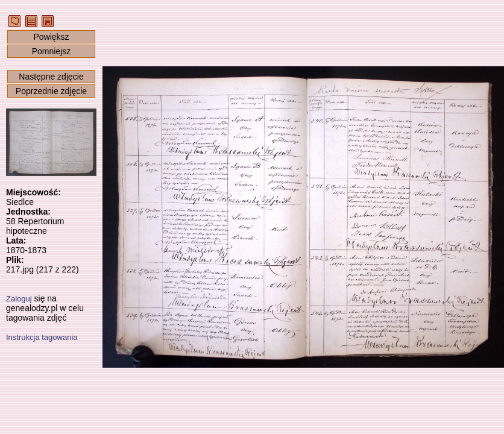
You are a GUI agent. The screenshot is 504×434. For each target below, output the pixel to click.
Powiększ (51, 37)
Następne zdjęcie (51, 77)
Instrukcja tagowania (42, 337)
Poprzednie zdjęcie (51, 91)
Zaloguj (19, 299)
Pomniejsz (52, 51)
